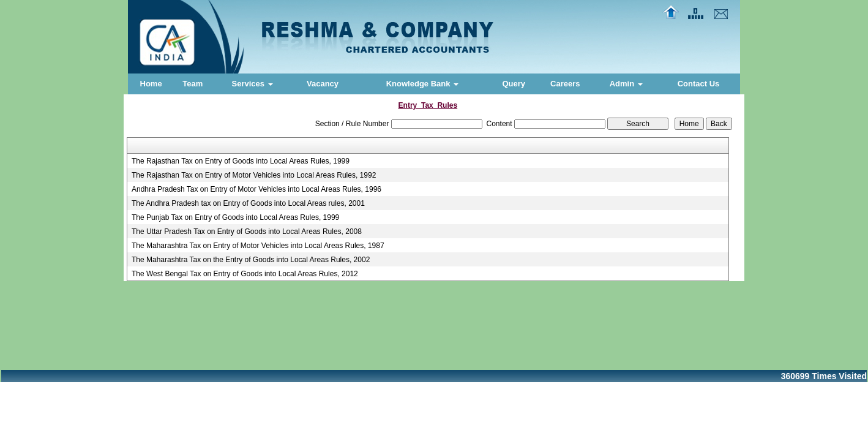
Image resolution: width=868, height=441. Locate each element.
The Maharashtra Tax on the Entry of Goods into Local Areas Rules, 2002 (251, 260)
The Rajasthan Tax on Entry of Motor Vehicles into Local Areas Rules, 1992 (254, 175)
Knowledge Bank (422, 84)
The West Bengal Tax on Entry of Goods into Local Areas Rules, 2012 (245, 274)
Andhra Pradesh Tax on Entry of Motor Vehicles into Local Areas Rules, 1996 (256, 189)
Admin (626, 84)
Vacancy (323, 84)
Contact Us (699, 84)
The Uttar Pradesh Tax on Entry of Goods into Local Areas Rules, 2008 (247, 232)
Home (151, 84)
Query (514, 84)
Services (253, 84)
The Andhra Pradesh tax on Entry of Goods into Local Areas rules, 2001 (248, 203)
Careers (565, 84)
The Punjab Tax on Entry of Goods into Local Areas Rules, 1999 (235, 217)
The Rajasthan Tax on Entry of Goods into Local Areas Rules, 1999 (241, 161)
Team (193, 84)
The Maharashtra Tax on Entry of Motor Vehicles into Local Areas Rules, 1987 (258, 246)
